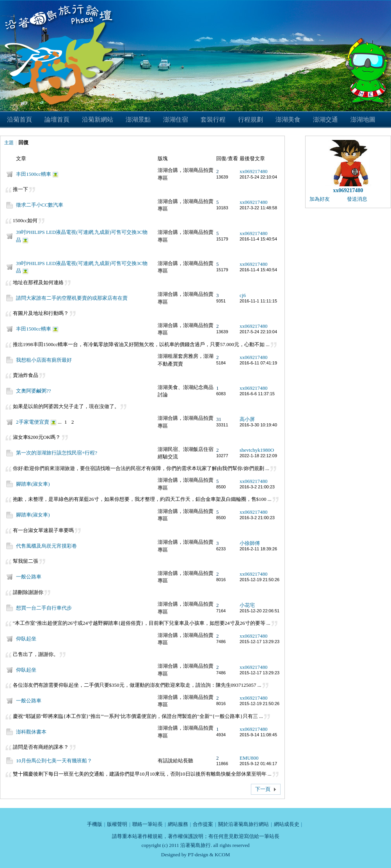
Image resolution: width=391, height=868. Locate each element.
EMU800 (249, 758)
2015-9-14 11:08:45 (258, 735)
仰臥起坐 (26, 639)
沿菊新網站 (98, 119)
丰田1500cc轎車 (34, 174)
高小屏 (247, 419)
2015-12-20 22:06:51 (259, 611)
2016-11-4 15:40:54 (258, 239)
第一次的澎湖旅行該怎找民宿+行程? (57, 453)
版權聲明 (117, 824)
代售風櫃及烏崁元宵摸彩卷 (46, 546)
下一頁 (263, 789)
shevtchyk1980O (257, 450)
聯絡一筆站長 (148, 824)
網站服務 (178, 824)
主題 (9, 143)
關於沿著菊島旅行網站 (243, 824)
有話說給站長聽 (175, 761)
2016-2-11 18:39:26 (258, 549)
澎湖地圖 (363, 119)
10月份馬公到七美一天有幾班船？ (54, 761)
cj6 (243, 295)
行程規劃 (251, 119)
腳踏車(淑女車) (33, 484)
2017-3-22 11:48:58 (258, 208)
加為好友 (320, 199)
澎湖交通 (325, 119)
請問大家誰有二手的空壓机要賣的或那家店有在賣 (72, 298)
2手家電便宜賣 (33, 422)
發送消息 (357, 199)
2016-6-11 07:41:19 (258, 363)
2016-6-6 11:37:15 (257, 394)
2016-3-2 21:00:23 (257, 487)
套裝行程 (213, 119)
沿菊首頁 (20, 119)
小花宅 (247, 605)
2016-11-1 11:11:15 (258, 301)
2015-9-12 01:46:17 (258, 764)
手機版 (95, 824)
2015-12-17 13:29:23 (259, 642)
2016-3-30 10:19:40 (258, 425)
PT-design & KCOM (209, 855)
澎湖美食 (288, 119)
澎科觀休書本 (31, 732)
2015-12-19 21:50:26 (259, 580)
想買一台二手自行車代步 (44, 608)
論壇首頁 (57, 119)
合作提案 (203, 824)
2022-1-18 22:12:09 (258, 456)
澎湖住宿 (176, 119)
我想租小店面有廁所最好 (44, 360)
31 (219, 419)
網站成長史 (287, 824)
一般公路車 (29, 577)
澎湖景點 (138, 119)
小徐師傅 (250, 543)
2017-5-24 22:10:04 (258, 177)
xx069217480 (254, 171)
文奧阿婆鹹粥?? (34, 391)
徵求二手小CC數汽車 (40, 205)
